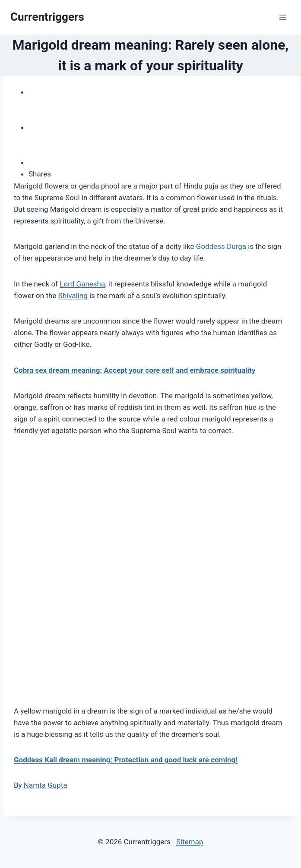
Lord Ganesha (82, 284)
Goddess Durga (220, 246)
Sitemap (190, 842)
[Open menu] (283, 17)
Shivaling (73, 296)
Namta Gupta (46, 785)
